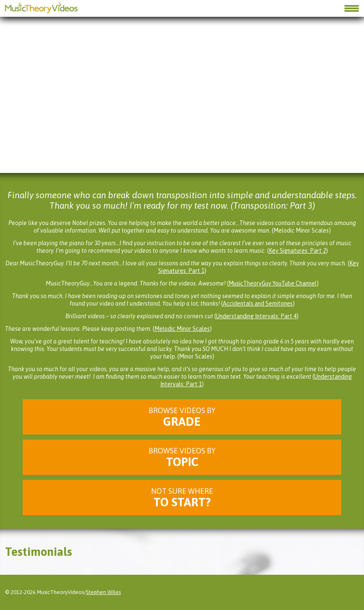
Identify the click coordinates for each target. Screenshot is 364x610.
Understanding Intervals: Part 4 (256, 316)
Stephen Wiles (103, 592)
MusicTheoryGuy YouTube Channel (273, 283)
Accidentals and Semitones (258, 304)
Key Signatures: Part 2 (297, 251)
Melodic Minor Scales (182, 329)
